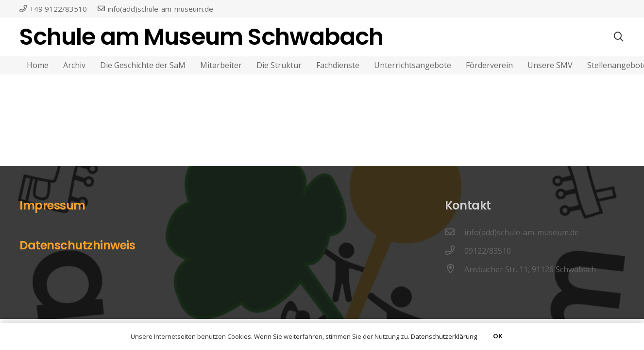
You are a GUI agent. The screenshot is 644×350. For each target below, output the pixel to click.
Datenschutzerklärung (444, 336)
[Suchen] (619, 37)
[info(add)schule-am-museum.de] (455, 232)
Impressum (52, 205)
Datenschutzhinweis (77, 245)
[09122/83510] (455, 251)
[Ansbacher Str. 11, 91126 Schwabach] (455, 269)
